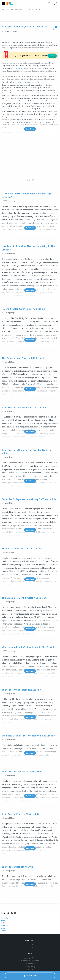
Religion (3, 908)
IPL (3, 9)
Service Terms (30, 960)
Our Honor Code (30, 955)
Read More (30, 215)
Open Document (30, 975)
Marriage (4, 918)
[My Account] (57, 4)
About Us (30, 935)
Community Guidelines (30, 952)
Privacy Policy (30, 957)
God (2, 910)
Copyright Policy (30, 949)
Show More (30, 116)
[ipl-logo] (9, 5)
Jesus (3, 915)
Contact (30, 938)
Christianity (5, 905)
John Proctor (5, 913)
